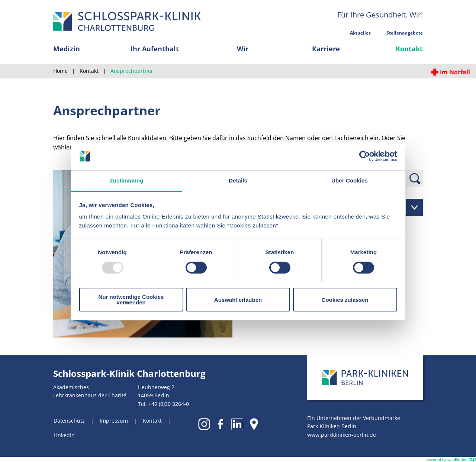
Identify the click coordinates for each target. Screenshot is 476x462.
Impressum (114, 421)
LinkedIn (64, 435)
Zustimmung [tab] (127, 180)
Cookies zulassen (345, 300)
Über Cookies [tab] (350, 180)
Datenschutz (69, 421)
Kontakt (152, 421)
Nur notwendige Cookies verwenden (131, 300)
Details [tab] (238, 180)
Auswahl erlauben (238, 300)
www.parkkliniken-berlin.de (342, 435)
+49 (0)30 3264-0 (169, 404)
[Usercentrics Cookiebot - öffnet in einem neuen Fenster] (365, 156)
